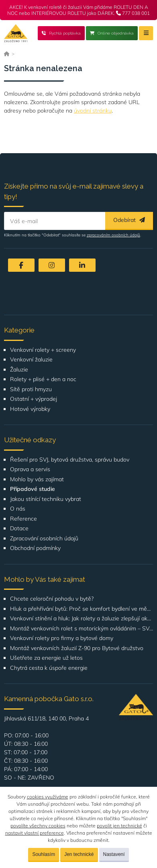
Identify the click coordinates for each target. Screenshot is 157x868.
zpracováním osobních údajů (113, 235)
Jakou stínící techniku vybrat (46, 499)
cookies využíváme (48, 797)
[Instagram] (52, 265)
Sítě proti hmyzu (31, 389)
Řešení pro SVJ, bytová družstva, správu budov (70, 460)
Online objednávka (112, 33)
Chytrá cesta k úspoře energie (49, 668)
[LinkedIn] (82, 265)
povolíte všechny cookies (38, 826)
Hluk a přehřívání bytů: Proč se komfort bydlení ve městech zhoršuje (82, 609)
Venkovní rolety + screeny (43, 350)
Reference (23, 519)
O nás (18, 509)
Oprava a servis (30, 469)
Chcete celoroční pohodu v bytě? (52, 599)
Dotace (19, 528)
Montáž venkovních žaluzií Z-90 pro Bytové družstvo (77, 648)
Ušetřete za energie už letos (46, 658)
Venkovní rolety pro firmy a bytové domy (62, 638)
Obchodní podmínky (35, 548)
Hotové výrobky (30, 409)
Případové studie (33, 489)
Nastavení (114, 854)
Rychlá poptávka (61, 33)
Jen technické (79, 854)
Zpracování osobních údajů (44, 539)
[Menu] (146, 33)
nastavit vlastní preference (35, 833)
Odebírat (129, 220)
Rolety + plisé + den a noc (43, 379)
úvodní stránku (93, 111)
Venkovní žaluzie (31, 360)
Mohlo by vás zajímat (37, 479)
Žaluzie (19, 370)
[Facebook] (21, 265)
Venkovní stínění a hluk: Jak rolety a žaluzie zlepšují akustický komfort (82, 619)
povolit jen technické (119, 826)
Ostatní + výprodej (34, 399)
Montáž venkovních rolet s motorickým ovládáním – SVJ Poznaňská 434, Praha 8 (82, 629)
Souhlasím (44, 854)
